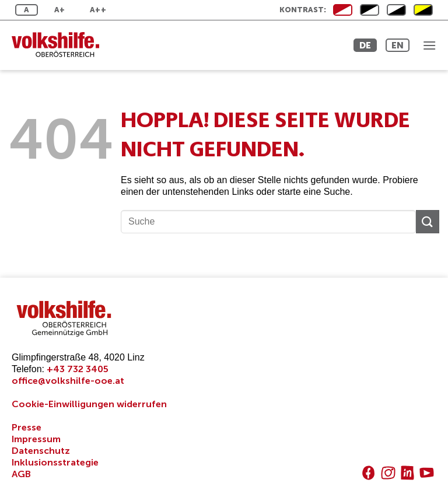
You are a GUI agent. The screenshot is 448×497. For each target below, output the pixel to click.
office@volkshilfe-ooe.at (68, 381)
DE (365, 45)
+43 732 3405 (78, 369)
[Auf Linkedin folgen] (407, 473)
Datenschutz (41, 451)
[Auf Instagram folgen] (388, 473)
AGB (21, 474)
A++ (98, 10)
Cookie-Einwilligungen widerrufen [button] (89, 404)
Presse (27, 427)
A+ (60, 10)
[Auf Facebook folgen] (368, 473)
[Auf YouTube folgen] (427, 473)
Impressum (36, 439)
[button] (429, 45)
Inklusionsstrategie (55, 462)
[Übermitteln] (428, 221)
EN (398, 45)
